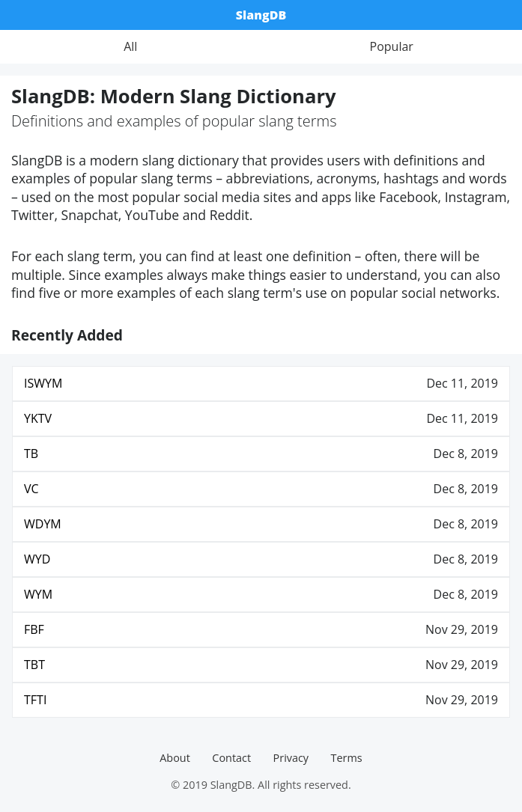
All (130, 46)
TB (31, 454)
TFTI (35, 700)
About (175, 758)
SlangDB (261, 15)
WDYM (43, 524)
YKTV (38, 418)
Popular (392, 46)
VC (31, 489)
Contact (231, 758)
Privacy (291, 758)
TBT (34, 665)
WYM (38, 594)
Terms (347, 758)
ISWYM (43, 383)
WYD (37, 559)
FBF (34, 629)
